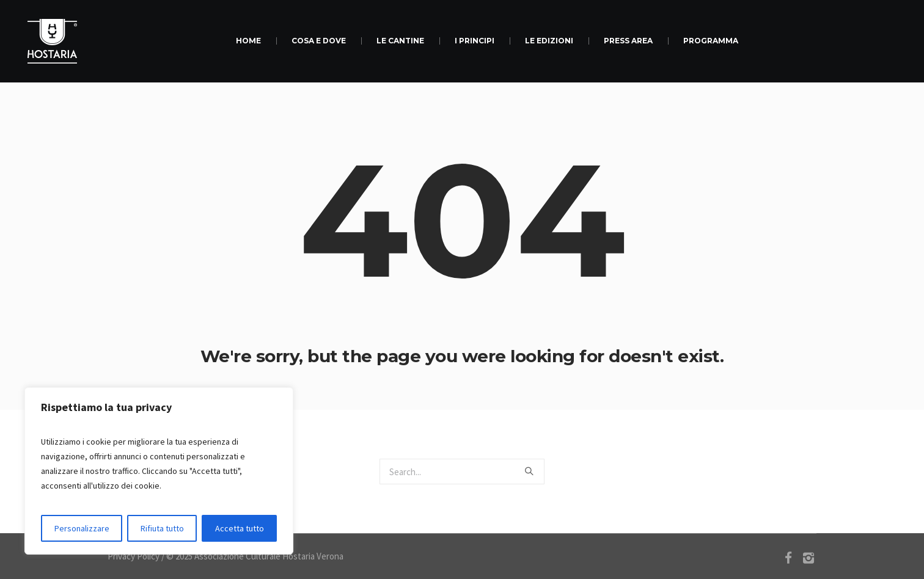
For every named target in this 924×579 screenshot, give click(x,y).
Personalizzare (82, 528)
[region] (159, 471)
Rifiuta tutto (162, 528)
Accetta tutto (240, 528)
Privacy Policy (134, 556)
